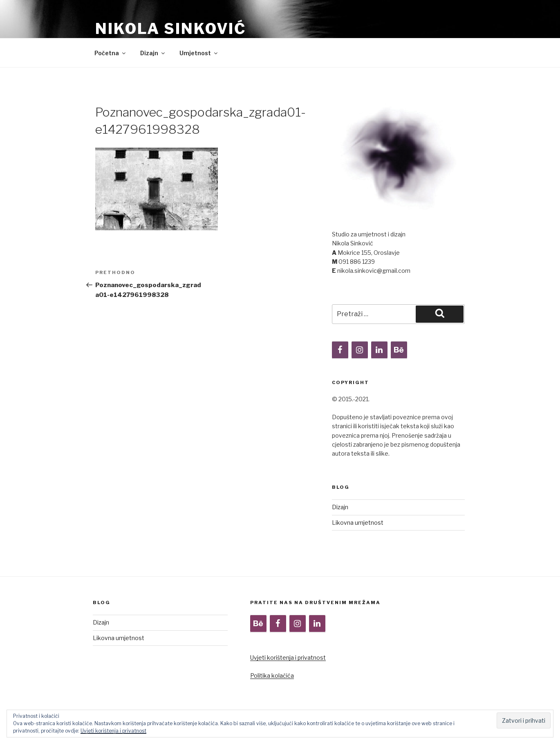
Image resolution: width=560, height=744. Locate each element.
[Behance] (399, 350)
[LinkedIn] (379, 350)
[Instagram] (360, 350)
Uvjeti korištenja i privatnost (288, 657)
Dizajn (153, 53)
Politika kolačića (272, 675)
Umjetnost (199, 53)
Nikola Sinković (171, 29)
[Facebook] (340, 350)
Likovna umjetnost (358, 523)
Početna (111, 53)
